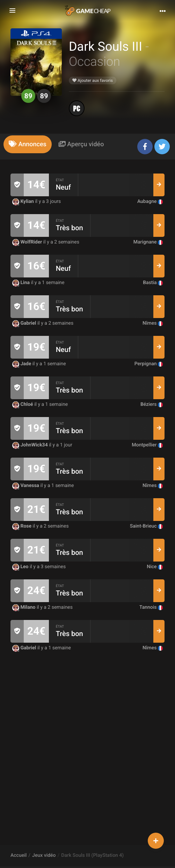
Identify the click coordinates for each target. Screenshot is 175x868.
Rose (23, 526)
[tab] (28, 144)
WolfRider (28, 242)
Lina (22, 283)
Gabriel (25, 323)
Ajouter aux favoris (93, 80)
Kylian (24, 202)
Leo (21, 567)
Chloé (23, 404)
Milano (24, 607)
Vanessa (26, 486)
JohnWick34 (31, 445)
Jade (22, 364)
